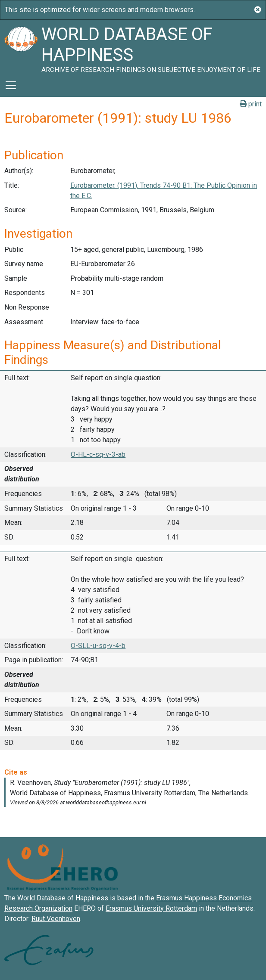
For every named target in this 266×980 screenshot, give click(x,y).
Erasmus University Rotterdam (151, 908)
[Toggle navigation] (11, 85)
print (251, 104)
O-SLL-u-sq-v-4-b (98, 646)
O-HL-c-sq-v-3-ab (98, 454)
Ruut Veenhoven (56, 919)
